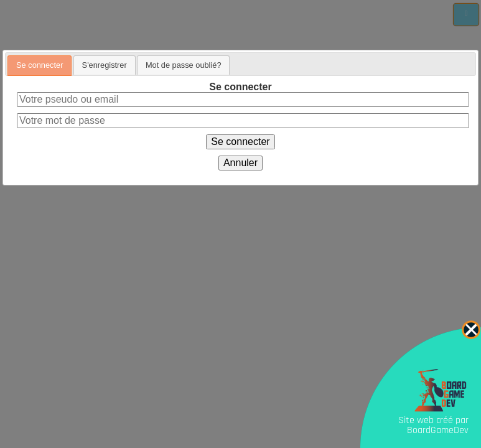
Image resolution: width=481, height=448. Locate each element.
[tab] (40, 65)
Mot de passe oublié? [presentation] (184, 65)
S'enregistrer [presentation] (105, 65)
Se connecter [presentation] (40, 65)
